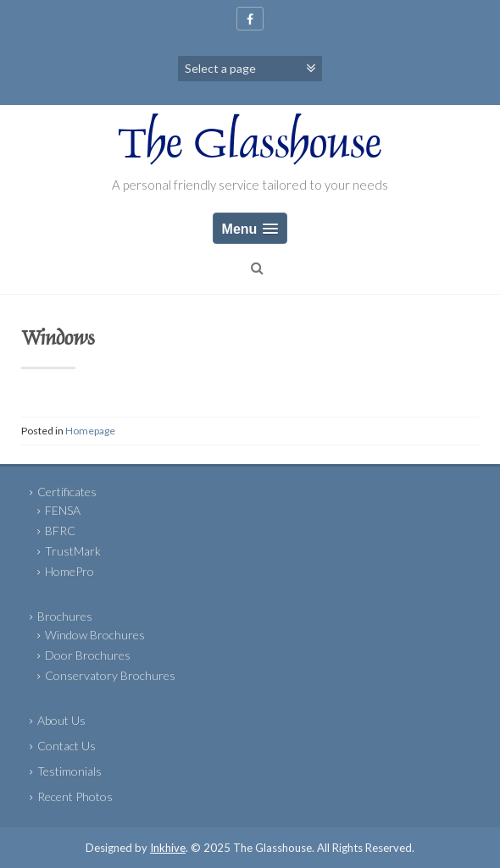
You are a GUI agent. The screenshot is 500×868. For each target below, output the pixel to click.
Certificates (67, 492)
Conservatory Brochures (110, 675)
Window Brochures (95, 635)
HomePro (69, 571)
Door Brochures (88, 655)
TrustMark (73, 551)
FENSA (63, 510)
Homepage (90, 431)
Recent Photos (75, 796)
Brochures (65, 616)
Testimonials (69, 771)
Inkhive (168, 848)
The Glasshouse (250, 147)
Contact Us (67, 746)
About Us (61, 720)
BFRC (60, 531)
